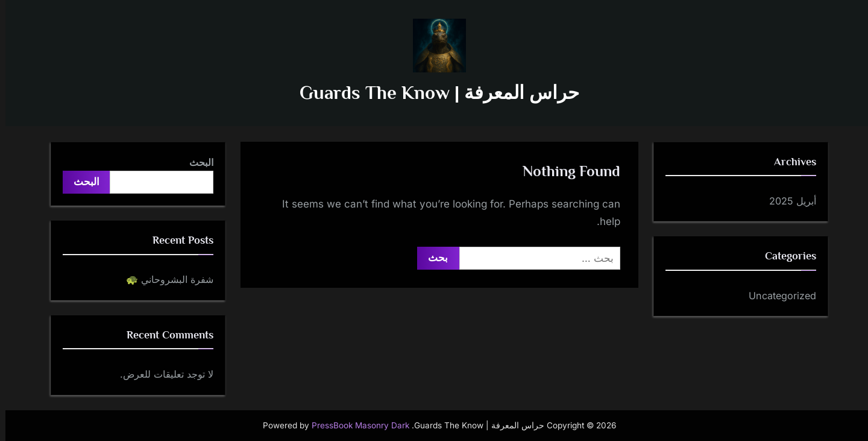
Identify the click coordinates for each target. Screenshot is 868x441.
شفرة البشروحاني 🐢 (164, 279)
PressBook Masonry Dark (355, 425)
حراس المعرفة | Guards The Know (434, 93)
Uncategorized (777, 296)
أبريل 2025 (787, 201)
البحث (196, 162)
